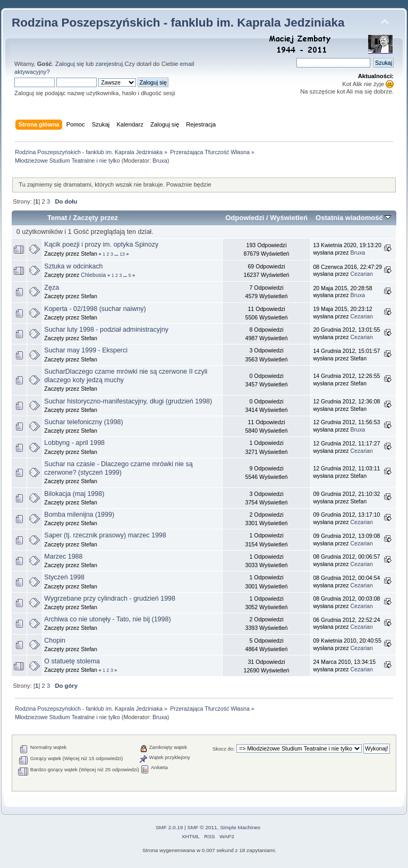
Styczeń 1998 (64, 577)
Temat (57, 218)
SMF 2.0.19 (169, 827)
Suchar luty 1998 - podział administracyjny (106, 330)
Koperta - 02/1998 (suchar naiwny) (95, 309)
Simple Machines (240, 827)
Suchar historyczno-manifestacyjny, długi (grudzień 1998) (128, 401)
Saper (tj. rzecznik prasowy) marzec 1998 (105, 535)
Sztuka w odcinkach (73, 266)
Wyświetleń (289, 218)
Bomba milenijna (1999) (79, 515)
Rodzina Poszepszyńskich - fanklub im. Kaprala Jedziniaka (178, 23)
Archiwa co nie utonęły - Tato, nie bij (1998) (107, 619)
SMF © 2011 (202, 827)
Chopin (55, 641)
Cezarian (361, 274)
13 (122, 254)
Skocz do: (224, 749)
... (117, 254)
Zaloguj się (70, 64)
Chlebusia (93, 275)
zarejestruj (109, 64)
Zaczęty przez (95, 218)
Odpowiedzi (245, 218)
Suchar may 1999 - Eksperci (86, 350)
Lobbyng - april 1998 (74, 443)
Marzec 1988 (63, 557)
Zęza (52, 288)
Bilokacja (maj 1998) (74, 494)
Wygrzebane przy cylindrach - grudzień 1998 (110, 599)
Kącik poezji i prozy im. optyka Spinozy (101, 245)
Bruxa (160, 161)
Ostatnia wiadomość (353, 218)
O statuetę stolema (72, 661)
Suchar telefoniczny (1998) (83, 422)
